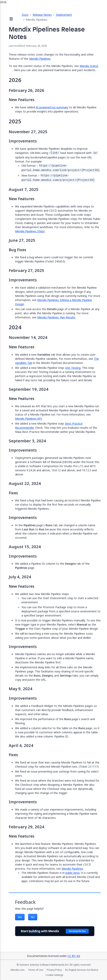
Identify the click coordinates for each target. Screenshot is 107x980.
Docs (25, 15)
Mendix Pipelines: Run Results (56, 317)
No (33, 917)
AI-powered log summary (52, 107)
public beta (72, 873)
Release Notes (42, 15)
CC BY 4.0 (74, 956)
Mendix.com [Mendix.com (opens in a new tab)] (18, 970)
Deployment (64, 15)
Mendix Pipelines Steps (30, 231)
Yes (20, 917)
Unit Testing (73, 368)
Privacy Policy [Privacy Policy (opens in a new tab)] (54, 970)
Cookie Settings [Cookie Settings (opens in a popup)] (54, 975)
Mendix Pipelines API (28, 419)
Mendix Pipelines (40, 59)
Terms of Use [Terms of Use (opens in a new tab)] (36, 970)
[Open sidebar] (11, 19)
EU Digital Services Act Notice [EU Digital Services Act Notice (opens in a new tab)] (82, 970)
